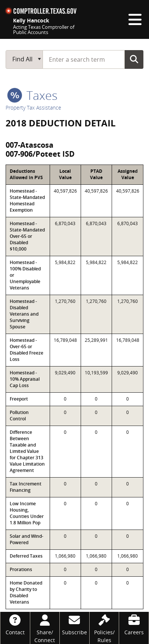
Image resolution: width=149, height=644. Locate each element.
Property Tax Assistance (33, 108)
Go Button (134, 59)
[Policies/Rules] (104, 628)
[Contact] (15, 624)
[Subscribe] (74, 624)
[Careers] (134, 624)
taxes (32, 95)
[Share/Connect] (45, 628)
